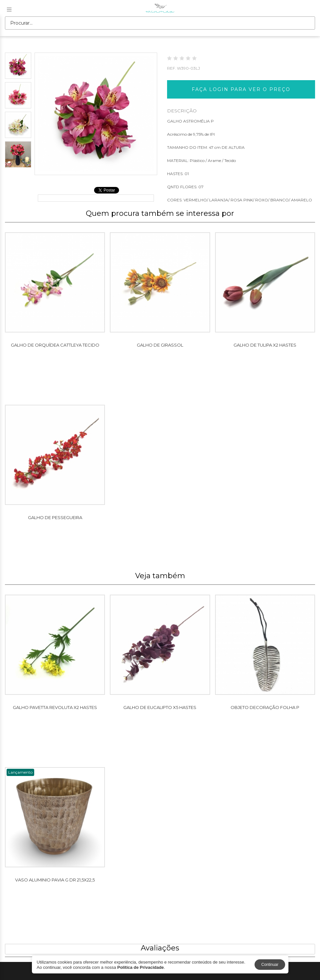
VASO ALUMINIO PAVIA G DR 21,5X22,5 (55, 880)
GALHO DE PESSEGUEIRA (55, 517)
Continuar (270, 965)
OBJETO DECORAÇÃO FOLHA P (265, 707)
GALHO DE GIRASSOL (160, 345)
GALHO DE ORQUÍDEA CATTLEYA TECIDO (55, 345)
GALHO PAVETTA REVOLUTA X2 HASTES (55, 707)
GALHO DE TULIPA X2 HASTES (265, 345)
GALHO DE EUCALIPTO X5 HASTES (160, 707)
